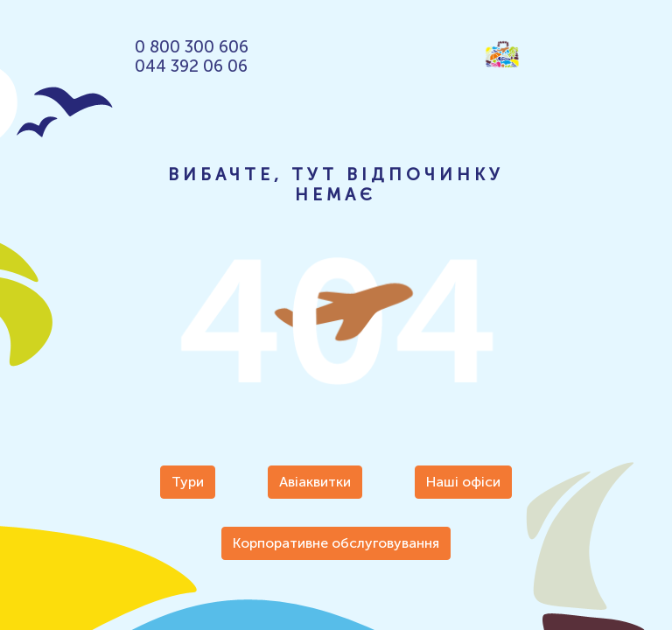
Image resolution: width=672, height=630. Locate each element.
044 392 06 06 (191, 66)
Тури (188, 482)
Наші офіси (463, 482)
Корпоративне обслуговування (336, 543)
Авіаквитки (315, 482)
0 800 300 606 (192, 47)
